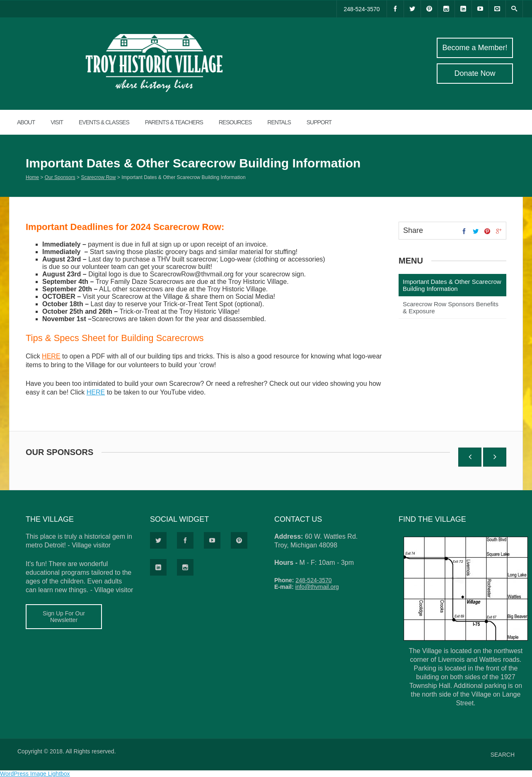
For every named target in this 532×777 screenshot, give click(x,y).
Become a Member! (475, 48)
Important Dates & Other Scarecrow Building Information (452, 285)
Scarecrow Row (98, 177)
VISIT (57, 122)
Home (32, 177)
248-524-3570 (362, 9)
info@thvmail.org (317, 587)
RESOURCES (235, 122)
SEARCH (503, 755)
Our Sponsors (60, 177)
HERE (51, 356)
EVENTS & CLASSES (104, 122)
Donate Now (475, 73)
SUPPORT (319, 122)
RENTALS (279, 122)
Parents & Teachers (174, 122)
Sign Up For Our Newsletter (64, 617)
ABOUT (26, 122)
